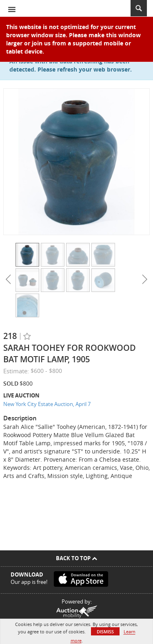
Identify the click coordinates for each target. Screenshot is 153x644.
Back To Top (76, 558)
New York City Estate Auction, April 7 (47, 404)
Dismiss (105, 632)
